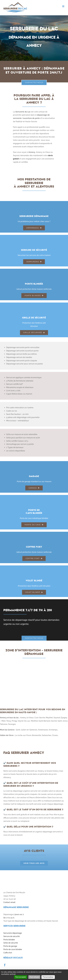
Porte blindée (9, 940)
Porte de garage (10, 946)
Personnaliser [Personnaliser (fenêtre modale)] (48, 977)
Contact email (9, 902)
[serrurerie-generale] (34, 204)
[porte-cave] (34, 498)
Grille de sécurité (11, 943)
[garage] (34, 464)
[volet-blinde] (34, 569)
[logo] (18, 877)
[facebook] (5, 965)
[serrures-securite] (34, 238)
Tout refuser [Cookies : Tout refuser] (34, 977)
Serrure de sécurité (12, 936)
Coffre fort (8, 953)
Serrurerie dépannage (13, 933)
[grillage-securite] (34, 306)
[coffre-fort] (34, 535)
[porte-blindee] (34, 272)
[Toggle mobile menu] (63, 6)
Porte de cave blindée (13, 949)
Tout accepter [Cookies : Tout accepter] (21, 977)
